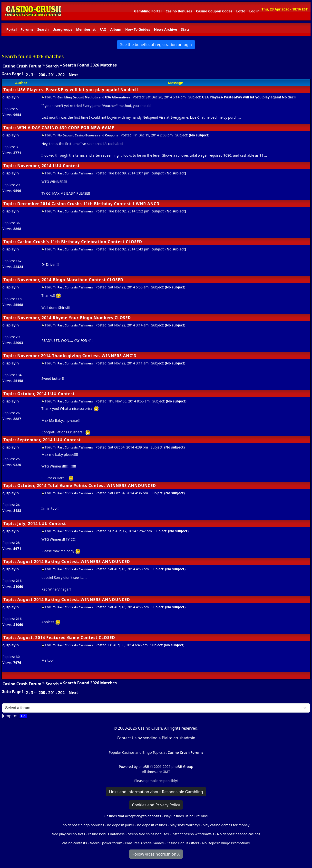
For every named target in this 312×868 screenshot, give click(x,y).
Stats (185, 29)
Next (73, 75)
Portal (11, 29)
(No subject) (199, 135)
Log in (254, 11)
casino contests (74, 843)
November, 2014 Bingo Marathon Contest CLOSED (70, 280)
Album (116, 29)
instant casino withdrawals (193, 834)
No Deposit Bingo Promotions (226, 843)
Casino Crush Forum (22, 66)
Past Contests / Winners (75, 173)
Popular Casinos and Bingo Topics (136, 752)
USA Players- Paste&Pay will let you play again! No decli (78, 90)
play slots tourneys (185, 825)
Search (43, 29)
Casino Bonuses (179, 11)
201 (52, 75)
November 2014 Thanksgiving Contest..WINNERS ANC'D (77, 356)
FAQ (103, 29)
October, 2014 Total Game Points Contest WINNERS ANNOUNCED (87, 486)
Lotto (241, 11)
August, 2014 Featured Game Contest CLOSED (66, 638)
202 (61, 75)
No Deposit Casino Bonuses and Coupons (88, 135)
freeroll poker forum (106, 843)
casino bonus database (106, 834)
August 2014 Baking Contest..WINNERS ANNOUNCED (74, 562)
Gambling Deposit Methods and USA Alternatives (94, 97)
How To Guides (138, 29)
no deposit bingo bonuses (83, 825)
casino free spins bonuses (148, 834)
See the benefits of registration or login (156, 45)
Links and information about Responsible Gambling (156, 792)
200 (42, 75)
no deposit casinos (152, 825)
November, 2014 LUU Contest (49, 166)
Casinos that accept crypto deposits (133, 816)
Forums (27, 29)
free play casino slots (68, 834)
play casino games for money (226, 825)
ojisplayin (11, 97)
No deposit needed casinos (239, 834)
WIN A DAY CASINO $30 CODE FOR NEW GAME (66, 128)
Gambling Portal (148, 11)
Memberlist (86, 29)
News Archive (166, 29)
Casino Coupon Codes (214, 11)
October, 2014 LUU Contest (46, 394)
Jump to (9, 716)
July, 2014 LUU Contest (42, 524)
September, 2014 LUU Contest (49, 440)
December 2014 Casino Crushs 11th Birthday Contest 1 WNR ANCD (88, 204)
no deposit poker (121, 825)
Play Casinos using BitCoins (186, 816)
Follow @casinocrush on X (156, 854)
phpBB (144, 767)
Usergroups (63, 29)
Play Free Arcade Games (145, 843)
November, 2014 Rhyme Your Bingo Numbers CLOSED (74, 318)
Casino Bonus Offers (183, 843)
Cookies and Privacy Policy (156, 805)
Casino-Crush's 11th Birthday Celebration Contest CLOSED (80, 242)
